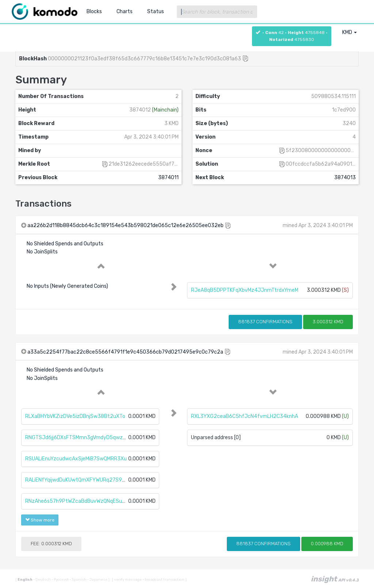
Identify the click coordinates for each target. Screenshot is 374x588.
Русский (60, 580)
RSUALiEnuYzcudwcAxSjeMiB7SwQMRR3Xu (76, 459)
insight (335, 579)
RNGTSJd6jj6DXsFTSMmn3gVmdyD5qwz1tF (78, 438)
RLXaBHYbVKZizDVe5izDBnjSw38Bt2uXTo (75, 416)
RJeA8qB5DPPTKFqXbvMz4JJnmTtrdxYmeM (245, 290)
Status (156, 12)
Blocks (94, 12)
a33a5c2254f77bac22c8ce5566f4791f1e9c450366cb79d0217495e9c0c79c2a (125, 352)
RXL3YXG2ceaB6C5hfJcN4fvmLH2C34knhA (245, 416)
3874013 (345, 178)
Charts (125, 12)
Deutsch (42, 580)
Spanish (78, 580)
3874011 (168, 178)
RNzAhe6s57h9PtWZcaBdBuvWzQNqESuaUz (78, 501)
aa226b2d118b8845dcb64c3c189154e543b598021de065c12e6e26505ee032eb (125, 225)
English (25, 580)
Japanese (98, 580)
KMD (350, 32)
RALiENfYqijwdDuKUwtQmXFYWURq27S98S (77, 480)
